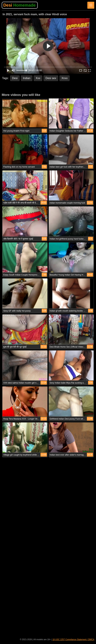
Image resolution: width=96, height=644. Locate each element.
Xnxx (65, 78)
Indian (27, 78)
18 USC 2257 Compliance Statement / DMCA (73, 640)
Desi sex (51, 78)
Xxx (38, 78)
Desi (19, 5)
